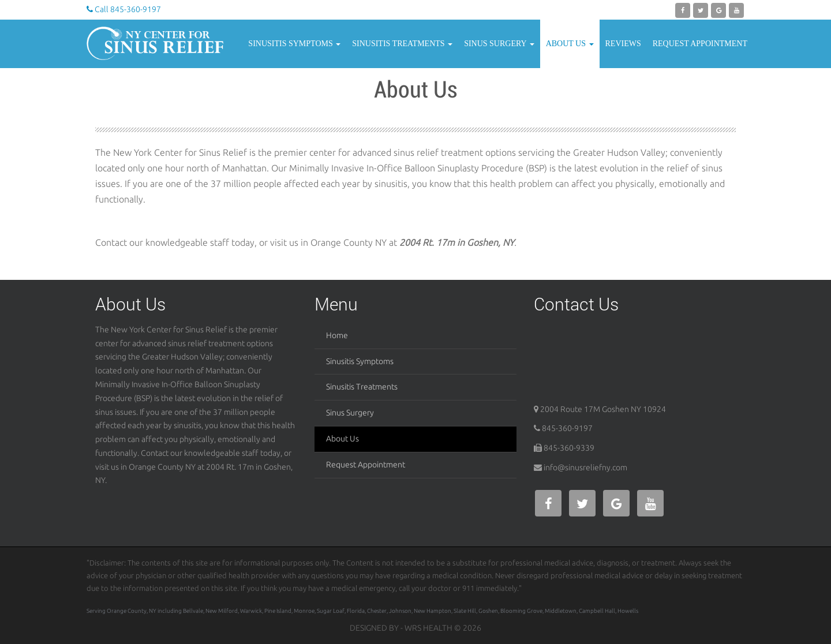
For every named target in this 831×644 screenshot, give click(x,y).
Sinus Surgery (499, 44)
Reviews (623, 44)
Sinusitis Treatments (402, 44)
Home (337, 335)
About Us (570, 44)
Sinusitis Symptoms (294, 44)
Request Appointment (700, 44)
